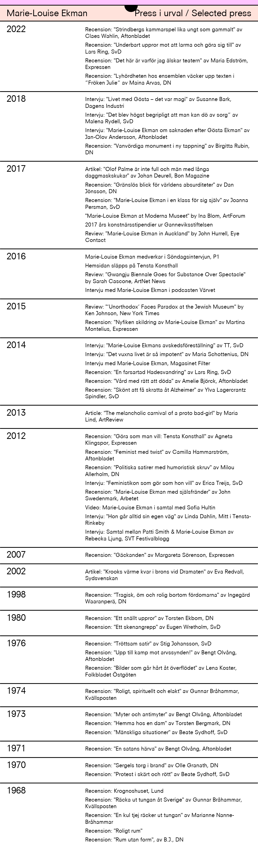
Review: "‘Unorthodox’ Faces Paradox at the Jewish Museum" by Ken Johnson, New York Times (164, 311)
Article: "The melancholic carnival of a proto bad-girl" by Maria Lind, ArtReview (162, 417)
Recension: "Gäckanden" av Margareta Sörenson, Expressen (160, 555)
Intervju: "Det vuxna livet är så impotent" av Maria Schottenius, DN (167, 355)
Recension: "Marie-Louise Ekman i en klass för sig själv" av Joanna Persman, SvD (167, 204)
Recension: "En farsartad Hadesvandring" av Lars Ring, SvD (158, 373)
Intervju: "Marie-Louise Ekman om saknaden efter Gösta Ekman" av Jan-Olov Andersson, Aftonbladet (167, 134)
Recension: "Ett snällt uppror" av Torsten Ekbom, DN (149, 619)
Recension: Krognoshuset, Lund (124, 791)
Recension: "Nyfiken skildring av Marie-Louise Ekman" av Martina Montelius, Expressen (165, 326)
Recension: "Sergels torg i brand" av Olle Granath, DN (152, 766)
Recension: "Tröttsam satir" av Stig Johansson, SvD (148, 644)
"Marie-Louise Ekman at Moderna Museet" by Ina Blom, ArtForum (165, 216)
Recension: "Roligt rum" (114, 831)
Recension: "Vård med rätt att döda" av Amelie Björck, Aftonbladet (166, 381)
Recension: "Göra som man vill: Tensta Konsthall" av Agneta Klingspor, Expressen (159, 440)
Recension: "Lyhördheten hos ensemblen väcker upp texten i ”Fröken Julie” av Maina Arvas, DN (160, 80)
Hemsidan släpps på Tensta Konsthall (132, 266)
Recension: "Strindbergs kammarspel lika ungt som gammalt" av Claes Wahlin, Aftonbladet (164, 33)
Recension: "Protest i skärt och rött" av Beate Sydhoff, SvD (157, 775)
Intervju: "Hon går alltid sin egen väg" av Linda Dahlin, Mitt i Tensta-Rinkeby (168, 520)
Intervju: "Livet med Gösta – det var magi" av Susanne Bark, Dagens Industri (158, 103)
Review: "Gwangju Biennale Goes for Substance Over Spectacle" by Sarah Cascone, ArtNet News (165, 278)
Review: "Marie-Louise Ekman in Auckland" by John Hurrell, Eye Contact (162, 237)
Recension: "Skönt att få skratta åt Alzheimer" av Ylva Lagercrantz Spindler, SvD (165, 394)
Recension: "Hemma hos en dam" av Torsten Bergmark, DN (158, 724)
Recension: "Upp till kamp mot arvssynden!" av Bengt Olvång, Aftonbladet (161, 656)
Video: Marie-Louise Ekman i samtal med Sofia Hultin (150, 508)
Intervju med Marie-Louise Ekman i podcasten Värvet (150, 291)
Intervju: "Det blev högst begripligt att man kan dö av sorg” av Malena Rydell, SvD (162, 119)
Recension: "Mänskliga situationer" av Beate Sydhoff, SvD (156, 733)
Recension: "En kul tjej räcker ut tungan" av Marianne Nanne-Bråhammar (160, 819)
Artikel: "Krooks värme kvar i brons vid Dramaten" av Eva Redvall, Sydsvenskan (165, 575)
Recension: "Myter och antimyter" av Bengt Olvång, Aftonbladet (164, 715)
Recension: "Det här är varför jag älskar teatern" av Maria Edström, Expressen (167, 64)
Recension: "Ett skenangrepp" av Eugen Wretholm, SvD (153, 627)
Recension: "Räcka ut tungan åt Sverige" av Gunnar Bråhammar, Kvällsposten (164, 803)
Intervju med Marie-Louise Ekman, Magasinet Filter (148, 364)
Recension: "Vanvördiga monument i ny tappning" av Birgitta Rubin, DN (167, 150)
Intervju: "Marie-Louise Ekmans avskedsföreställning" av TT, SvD (164, 346)
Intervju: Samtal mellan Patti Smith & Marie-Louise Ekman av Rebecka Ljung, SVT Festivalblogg (159, 536)
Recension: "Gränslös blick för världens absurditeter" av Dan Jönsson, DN (159, 189)
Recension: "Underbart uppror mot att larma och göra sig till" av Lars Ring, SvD (163, 49)
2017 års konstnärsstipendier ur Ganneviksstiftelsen (149, 225)
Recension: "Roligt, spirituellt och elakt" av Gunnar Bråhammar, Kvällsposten (162, 695)
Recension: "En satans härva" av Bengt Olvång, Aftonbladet (158, 749)
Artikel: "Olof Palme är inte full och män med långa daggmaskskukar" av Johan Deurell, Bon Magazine (147, 173)
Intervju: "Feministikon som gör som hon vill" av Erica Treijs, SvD (164, 483)
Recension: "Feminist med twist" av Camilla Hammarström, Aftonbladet (157, 456)
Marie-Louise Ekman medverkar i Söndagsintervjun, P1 (152, 257)
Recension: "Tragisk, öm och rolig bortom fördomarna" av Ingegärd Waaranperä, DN (168, 599)
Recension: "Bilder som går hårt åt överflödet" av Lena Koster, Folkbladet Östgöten (161, 672)
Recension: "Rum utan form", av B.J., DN (134, 840)
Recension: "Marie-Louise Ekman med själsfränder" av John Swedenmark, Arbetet (158, 496)
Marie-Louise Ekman (47, 14)
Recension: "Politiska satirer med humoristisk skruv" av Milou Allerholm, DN (160, 471)
